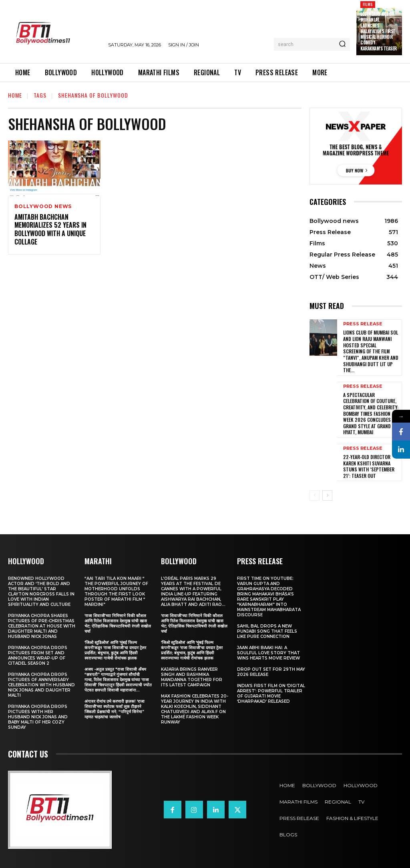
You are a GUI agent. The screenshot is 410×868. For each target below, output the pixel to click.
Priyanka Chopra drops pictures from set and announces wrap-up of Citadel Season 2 (38, 656)
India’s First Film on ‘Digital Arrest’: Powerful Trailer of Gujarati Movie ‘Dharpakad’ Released (271, 694)
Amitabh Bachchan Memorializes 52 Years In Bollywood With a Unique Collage (50, 229)
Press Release (363, 324)
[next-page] (327, 495)
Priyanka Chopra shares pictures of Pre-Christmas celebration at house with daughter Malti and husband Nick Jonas (42, 626)
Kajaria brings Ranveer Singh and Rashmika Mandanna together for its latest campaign (192, 677)
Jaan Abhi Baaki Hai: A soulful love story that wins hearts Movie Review (268, 653)
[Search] (342, 44)
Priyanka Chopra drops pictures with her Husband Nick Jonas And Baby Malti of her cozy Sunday (38, 717)
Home (15, 95)
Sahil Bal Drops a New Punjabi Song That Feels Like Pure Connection (267, 631)
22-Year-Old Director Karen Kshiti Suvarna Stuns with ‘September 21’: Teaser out (369, 466)
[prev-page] (315, 495)
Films (368, 4)
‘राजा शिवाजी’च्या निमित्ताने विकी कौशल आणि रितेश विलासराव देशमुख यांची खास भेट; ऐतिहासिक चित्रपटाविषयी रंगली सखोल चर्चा (118, 623)
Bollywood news (43, 206)
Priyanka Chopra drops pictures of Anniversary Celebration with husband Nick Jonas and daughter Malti (41, 685)
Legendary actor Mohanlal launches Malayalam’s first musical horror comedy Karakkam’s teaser (379, 31)
